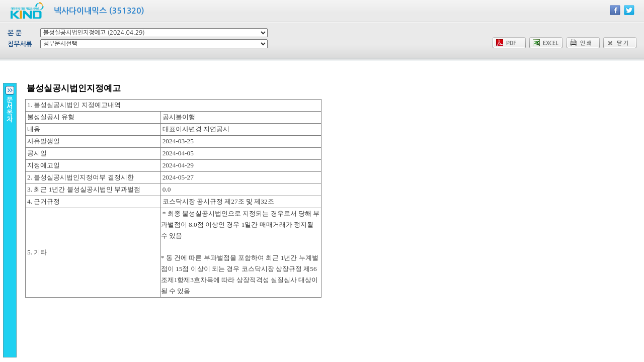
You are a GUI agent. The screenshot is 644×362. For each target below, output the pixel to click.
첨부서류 (20, 44)
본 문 (15, 33)
